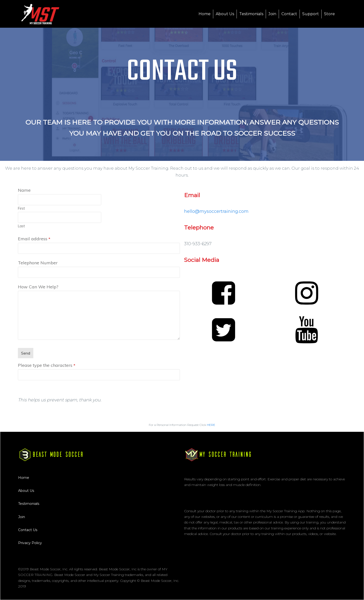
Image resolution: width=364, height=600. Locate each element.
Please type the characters (47, 365)
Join (22, 517)
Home (24, 478)
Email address (34, 239)
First (21, 208)
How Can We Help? (38, 287)
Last (21, 226)
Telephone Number (38, 263)
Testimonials (29, 504)
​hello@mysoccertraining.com (216, 211)
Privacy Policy (30, 543)
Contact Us (28, 530)
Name (24, 190)
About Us (26, 491)
